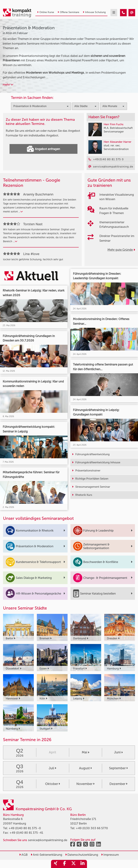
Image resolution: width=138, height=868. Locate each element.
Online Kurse (46, 12)
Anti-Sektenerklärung (46, 855)
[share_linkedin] (82, 864)
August (85, 768)
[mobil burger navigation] (114, 13)
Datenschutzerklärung (82, 855)
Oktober (53, 784)
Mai (86, 752)
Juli (52, 768)
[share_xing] (56, 864)
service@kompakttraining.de (48, 840)
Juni (118, 752)
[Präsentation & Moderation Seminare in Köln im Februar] (123, 13)
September (118, 768)
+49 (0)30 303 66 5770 (92, 828)
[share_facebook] (65, 864)
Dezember (118, 784)
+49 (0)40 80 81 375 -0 (25, 828)
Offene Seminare (68, 12)
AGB (23, 855)
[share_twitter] (73, 864)
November (85, 784)
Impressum (110, 855)
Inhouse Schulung (94, 12)
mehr (8, 84)
